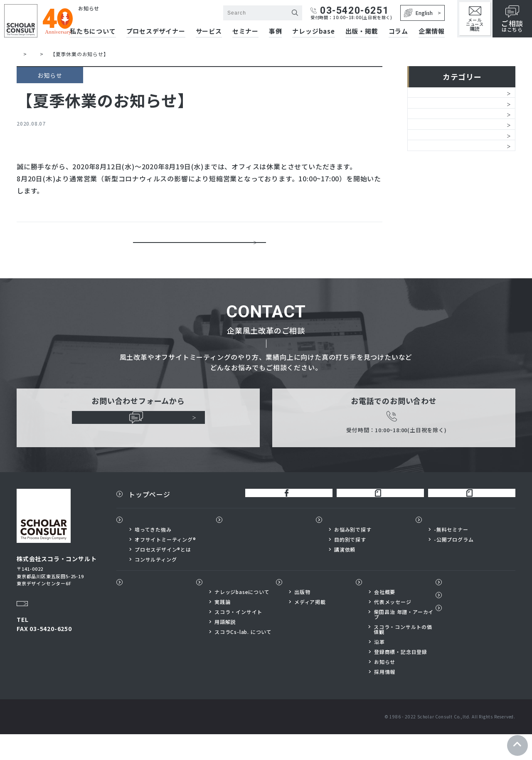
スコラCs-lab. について (243, 658)
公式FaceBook (282, 515)
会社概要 (385, 618)
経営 (421, 119)
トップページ (149, 515)
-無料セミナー (451, 555)
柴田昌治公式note (373, 515)
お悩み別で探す (353, 555)
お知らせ (428, 98)
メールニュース (475, 19)
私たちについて (153, 545)
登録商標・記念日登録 (401, 678)
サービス (209, 32)
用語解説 (225, 648)
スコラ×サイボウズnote (468, 515)
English (418, 13)
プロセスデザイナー (260, 545)
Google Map (37, 617)
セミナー (245, 32)
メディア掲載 (310, 628)
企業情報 (432, 32)
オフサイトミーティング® (165, 565)
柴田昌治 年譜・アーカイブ (404, 640)
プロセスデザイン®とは (163, 575)
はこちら (512, 19)
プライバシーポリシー (479, 638)
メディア (428, 204)
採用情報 (385, 698)
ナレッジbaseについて (242, 618)
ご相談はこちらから (138, 439)
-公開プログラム (454, 565)
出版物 (298, 608)
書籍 (421, 161)
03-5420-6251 (350, 11)
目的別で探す (350, 565)
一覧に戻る (199, 247)
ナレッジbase (313, 32)
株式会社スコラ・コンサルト (121, 17)
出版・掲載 (362, 32)
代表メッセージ (393, 628)
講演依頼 (345, 575)
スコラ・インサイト (238, 638)
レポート (428, 183)
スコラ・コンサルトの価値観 (403, 655)
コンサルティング (156, 585)
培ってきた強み (153, 555)
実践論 (222, 628)
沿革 (379, 668)
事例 (276, 32)
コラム (398, 32)
